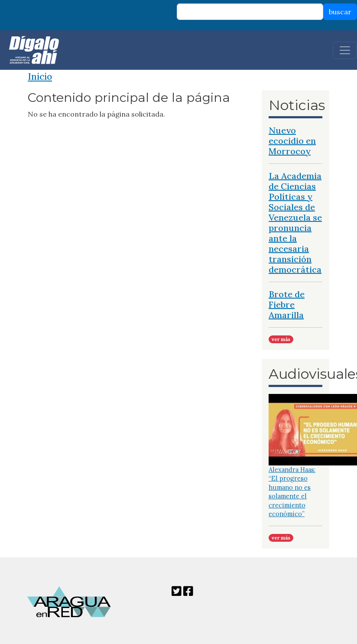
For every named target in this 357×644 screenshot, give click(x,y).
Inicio (40, 76)
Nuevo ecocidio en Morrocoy (292, 141)
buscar (340, 12)
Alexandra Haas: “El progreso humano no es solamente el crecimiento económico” (292, 492)
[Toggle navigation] (345, 50)
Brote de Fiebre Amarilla (287, 304)
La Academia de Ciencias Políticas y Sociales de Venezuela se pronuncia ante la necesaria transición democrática (295, 223)
